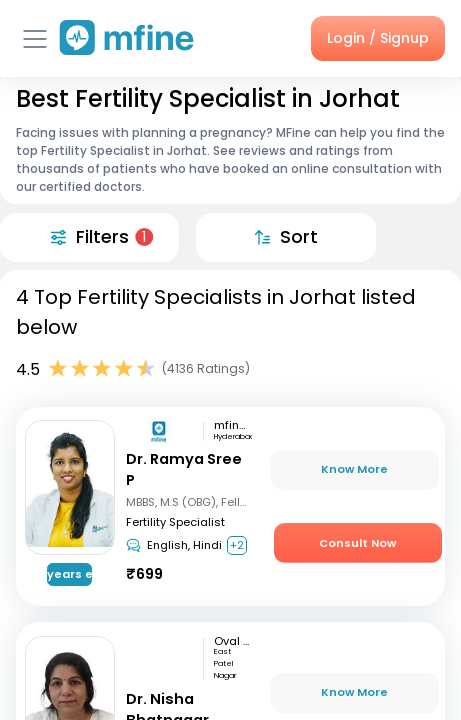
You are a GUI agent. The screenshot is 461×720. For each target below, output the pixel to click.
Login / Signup (378, 38)
